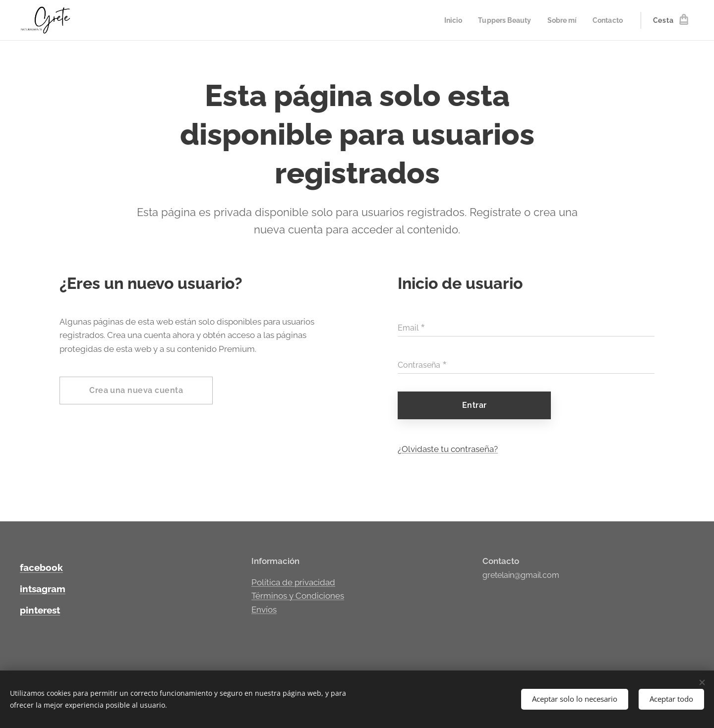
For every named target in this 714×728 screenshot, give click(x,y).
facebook (41, 567)
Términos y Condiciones (298, 596)
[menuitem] (446, 20)
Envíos (264, 609)
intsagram (43, 589)
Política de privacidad (293, 582)
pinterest (40, 610)
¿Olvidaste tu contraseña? (448, 449)
